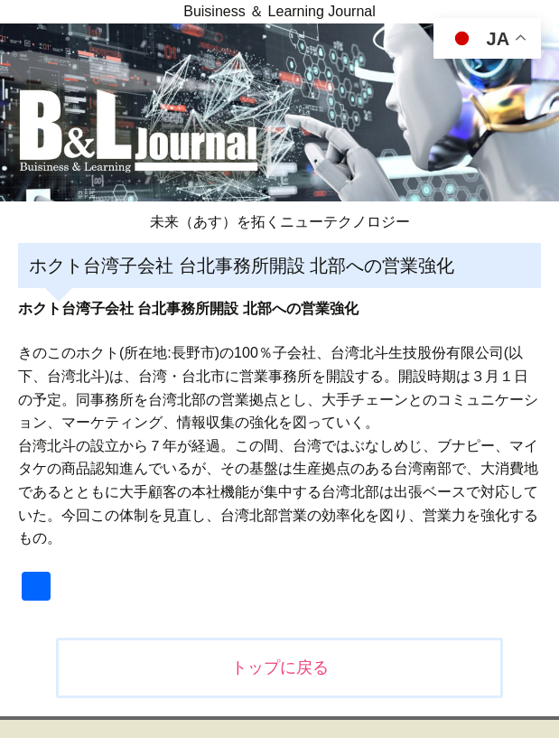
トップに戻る (280, 667)
